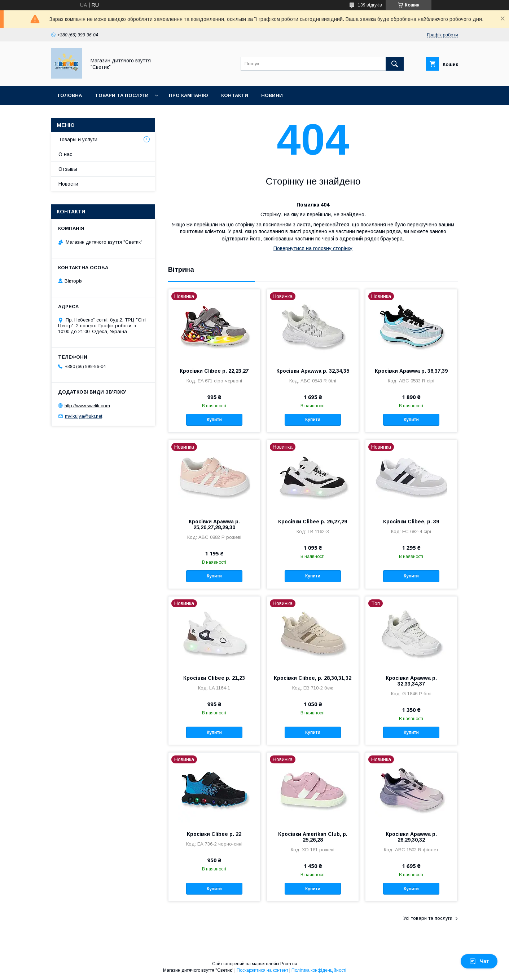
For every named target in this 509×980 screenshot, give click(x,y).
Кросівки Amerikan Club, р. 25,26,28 (313, 837)
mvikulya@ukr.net (84, 416)
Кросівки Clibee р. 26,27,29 (313, 522)
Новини (272, 95)
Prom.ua (289, 964)
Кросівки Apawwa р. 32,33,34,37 (411, 681)
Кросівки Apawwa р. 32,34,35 (313, 371)
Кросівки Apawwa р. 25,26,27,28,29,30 (214, 524)
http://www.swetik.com (87, 406)
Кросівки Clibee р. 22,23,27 (214, 371)
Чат (479, 961)
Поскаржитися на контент (262, 970)
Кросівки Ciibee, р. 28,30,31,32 (313, 678)
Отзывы (68, 169)
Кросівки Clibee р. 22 (214, 834)
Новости (68, 184)
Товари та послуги (122, 95)
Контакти (235, 95)
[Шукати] (395, 64)
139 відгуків (370, 5)
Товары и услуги (78, 139)
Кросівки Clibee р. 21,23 (214, 678)
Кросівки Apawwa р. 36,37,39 (411, 371)
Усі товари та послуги (428, 918)
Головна (70, 95)
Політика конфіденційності (319, 970)
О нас (65, 154)
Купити (214, 420)
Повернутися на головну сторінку (313, 248)
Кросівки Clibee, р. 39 (411, 522)
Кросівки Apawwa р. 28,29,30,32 (411, 837)
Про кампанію (188, 95)
